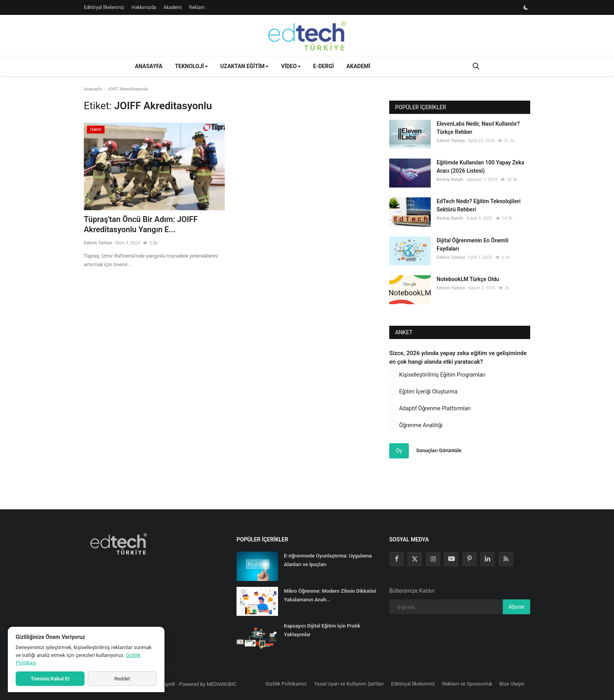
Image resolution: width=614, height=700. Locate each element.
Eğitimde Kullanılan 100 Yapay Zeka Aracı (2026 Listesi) (480, 167)
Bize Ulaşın (512, 684)
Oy (399, 451)
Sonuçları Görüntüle (439, 450)
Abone (516, 607)
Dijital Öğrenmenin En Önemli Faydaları (472, 244)
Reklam (197, 7)
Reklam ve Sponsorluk (467, 684)
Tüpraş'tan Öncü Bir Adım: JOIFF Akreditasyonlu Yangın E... (141, 224)
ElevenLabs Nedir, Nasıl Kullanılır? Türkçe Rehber (478, 128)
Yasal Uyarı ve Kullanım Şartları (349, 684)
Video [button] (291, 66)
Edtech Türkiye (98, 243)
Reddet (122, 679)
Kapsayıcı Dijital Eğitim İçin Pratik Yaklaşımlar (322, 630)
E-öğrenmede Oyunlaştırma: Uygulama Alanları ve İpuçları (328, 560)
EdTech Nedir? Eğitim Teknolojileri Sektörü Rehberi (479, 205)
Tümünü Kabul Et (50, 679)
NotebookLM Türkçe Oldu (468, 279)
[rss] (506, 559)
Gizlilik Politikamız (286, 684)
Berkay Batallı (450, 180)
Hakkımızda (144, 7)
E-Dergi (324, 66)
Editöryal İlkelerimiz (104, 7)
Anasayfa (148, 66)
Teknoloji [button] (191, 66)
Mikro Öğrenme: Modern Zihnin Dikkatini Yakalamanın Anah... (330, 595)
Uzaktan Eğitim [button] (245, 66)
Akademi (172, 7)
